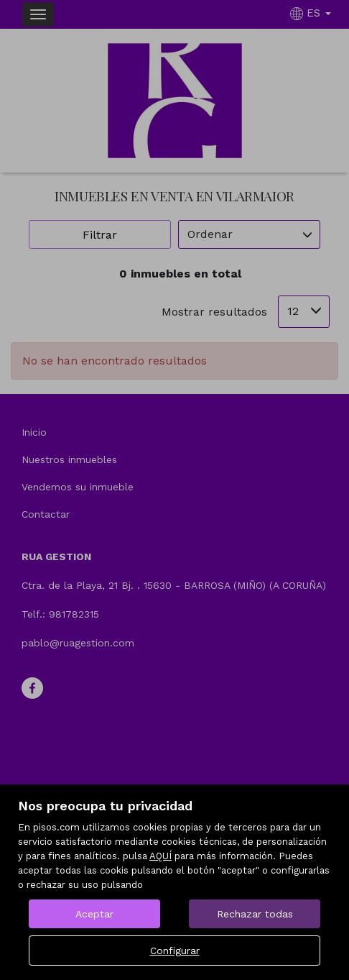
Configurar (175, 951)
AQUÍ (160, 856)
